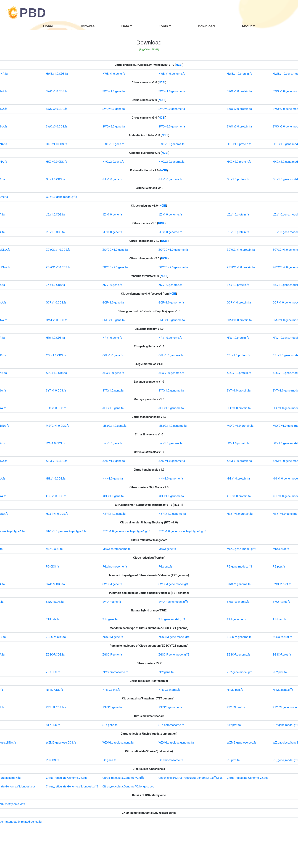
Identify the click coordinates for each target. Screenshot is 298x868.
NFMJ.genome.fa (170, 690)
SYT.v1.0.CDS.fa (56, 391)
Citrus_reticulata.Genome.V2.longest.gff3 (72, 786)
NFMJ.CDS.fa (54, 690)
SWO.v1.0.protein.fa (239, 91)
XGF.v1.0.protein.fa (239, 496)
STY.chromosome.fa (171, 725)
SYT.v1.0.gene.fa (113, 391)
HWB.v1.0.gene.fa (114, 74)
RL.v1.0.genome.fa (170, 232)
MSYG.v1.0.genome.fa (173, 426)
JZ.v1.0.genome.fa (170, 215)
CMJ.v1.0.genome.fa (172, 320)
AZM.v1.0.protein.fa (239, 461)
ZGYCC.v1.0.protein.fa (241, 250)
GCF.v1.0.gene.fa (113, 303)
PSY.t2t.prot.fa (236, 707)
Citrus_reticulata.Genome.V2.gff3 (124, 778)
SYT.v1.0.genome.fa (171, 391)
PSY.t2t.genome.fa (170, 707)
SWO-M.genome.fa (239, 584)
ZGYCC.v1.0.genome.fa (173, 250)
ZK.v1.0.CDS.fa (55, 285)
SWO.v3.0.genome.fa (172, 127)
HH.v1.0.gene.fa (113, 479)
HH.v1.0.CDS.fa (56, 479)
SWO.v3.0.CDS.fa (57, 127)
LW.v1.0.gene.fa (112, 443)
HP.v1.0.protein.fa (238, 338)
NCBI (179, 65)
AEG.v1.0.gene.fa (113, 373)
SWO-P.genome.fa (238, 602)
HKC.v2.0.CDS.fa (56, 162)
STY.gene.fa (110, 725)
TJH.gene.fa (110, 619)
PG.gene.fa (165, 567)
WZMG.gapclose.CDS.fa (61, 743)
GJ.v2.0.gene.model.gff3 (61, 197)
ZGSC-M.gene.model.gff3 (175, 637)
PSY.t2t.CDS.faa (56, 707)
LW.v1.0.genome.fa (171, 443)
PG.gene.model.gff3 (239, 567)
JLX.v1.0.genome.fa (171, 408)
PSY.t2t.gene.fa (112, 707)
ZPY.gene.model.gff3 (240, 672)
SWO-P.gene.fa (112, 602)
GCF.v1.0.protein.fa (239, 303)
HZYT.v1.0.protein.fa (240, 514)
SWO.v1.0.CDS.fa (57, 91)
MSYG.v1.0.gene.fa (114, 426)
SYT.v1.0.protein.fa (239, 391)
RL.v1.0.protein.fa (238, 232)
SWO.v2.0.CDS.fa (57, 109)
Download (206, 26)
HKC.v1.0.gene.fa (113, 144)
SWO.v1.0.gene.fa (114, 91)
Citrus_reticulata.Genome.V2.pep (248, 778)
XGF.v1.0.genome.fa (171, 496)
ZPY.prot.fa (280, 672)
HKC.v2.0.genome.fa (172, 162)
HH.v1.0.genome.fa (171, 479)
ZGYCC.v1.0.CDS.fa (58, 250)
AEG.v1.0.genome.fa (171, 373)
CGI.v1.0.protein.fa (239, 355)
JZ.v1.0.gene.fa (112, 215)
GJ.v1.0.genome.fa (171, 179)
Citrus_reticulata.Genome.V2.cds (67, 778)
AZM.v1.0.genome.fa (172, 461)
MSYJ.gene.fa (167, 549)
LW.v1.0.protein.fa (238, 443)
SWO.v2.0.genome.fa (172, 109)
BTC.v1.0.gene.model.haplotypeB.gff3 (182, 531)
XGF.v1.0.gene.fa (113, 496)
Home (48, 26)
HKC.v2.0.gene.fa (113, 162)
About (247, 26)
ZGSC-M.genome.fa (239, 637)
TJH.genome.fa (237, 619)
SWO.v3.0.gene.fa (114, 127)
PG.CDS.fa (52, 567)
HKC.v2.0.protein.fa (239, 162)
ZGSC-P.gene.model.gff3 (174, 655)
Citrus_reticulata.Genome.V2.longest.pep (128, 786)
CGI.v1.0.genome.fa (171, 355)
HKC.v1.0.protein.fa (239, 144)
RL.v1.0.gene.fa (112, 232)
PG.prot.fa (233, 760)
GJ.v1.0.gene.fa (112, 179)
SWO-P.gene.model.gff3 (173, 602)
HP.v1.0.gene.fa (112, 338)
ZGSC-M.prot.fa (283, 637)
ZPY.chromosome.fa (115, 672)
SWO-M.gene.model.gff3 (174, 584)
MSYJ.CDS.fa (54, 549)
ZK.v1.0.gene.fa (112, 285)
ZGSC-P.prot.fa (282, 655)
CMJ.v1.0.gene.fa (114, 320)
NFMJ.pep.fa (235, 690)
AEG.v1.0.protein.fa (239, 373)
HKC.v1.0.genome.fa (172, 144)
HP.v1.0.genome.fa (170, 338)
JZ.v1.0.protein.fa (238, 215)
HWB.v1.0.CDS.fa (57, 74)
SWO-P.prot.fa (281, 602)
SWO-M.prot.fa (282, 584)
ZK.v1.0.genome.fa (170, 285)
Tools (163, 26)
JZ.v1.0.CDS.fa (55, 215)
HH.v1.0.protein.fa (238, 479)
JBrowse (87, 26)
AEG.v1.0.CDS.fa (56, 373)
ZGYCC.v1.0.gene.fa (115, 250)
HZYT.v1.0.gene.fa (114, 514)
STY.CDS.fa (53, 725)
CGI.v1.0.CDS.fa (56, 355)
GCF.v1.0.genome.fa (171, 303)
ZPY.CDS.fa (53, 672)
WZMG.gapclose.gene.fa (118, 743)
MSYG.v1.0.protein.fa (240, 426)
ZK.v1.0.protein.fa (238, 285)
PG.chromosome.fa (115, 567)
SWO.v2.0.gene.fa (114, 109)
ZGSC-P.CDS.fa (55, 655)
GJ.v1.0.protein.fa (238, 179)
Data (125, 26)
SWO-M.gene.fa (112, 584)
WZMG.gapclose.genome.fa (176, 743)
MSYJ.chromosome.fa (117, 549)
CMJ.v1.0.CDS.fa (57, 320)
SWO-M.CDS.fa (55, 584)
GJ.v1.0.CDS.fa (55, 179)
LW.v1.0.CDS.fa (56, 443)
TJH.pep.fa (280, 619)
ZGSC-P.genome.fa (239, 655)
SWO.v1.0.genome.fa (172, 91)
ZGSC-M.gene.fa (113, 637)
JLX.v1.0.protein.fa (239, 408)
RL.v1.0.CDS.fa (55, 232)
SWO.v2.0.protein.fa (239, 109)
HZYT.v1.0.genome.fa (172, 514)
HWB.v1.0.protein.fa (239, 74)
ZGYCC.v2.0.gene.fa (115, 267)
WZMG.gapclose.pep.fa (242, 743)
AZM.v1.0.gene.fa (114, 461)
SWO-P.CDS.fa (55, 602)
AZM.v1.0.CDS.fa (57, 461)
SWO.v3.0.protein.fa (239, 127)
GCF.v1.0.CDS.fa (56, 303)
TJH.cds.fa (53, 619)
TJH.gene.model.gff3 (172, 619)
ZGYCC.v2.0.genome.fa (173, 267)
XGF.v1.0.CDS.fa (56, 496)
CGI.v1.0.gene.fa (113, 355)
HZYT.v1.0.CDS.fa (57, 514)
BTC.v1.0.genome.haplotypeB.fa (66, 531)
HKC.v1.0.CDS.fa (56, 144)
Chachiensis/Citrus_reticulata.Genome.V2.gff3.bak (191, 778)
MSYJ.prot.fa (281, 549)
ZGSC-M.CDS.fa (56, 637)
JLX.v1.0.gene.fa (113, 408)
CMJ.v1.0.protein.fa (239, 320)
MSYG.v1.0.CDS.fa (58, 426)
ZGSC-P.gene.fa (112, 655)
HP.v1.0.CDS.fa (55, 338)
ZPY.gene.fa (166, 672)
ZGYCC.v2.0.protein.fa (241, 267)
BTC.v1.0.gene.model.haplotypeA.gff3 (126, 531)
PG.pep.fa (279, 567)
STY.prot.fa (234, 725)
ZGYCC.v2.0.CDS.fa (58, 267)
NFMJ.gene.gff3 (283, 690)
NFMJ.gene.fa (111, 690)
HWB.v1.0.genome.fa (172, 74)
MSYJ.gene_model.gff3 (242, 549)
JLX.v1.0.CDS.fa (56, 408)
